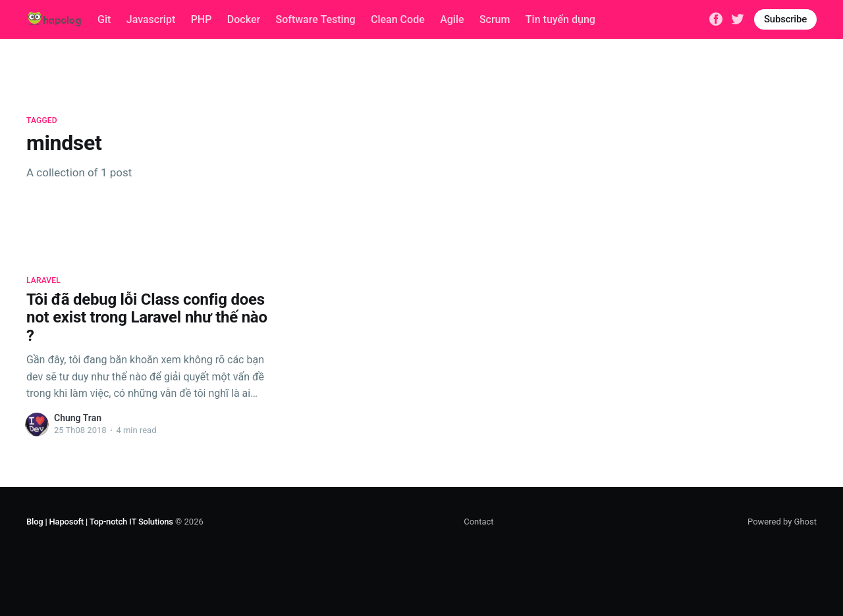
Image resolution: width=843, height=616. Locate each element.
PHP (202, 19)
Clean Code (398, 19)
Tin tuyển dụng (560, 19)
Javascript (151, 19)
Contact (478, 522)
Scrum (495, 19)
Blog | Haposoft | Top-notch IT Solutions (100, 522)
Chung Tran (78, 418)
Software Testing (316, 19)
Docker (244, 19)
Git (104, 19)
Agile (452, 19)
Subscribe (785, 19)
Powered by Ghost (782, 522)
